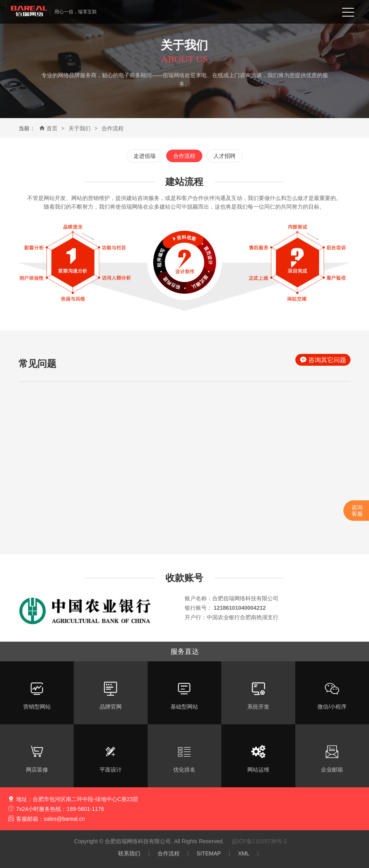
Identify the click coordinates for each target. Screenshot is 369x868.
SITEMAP (209, 853)
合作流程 (113, 128)
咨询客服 (357, 511)
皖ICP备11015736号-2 (260, 841)
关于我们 (80, 128)
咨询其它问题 (323, 360)
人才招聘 (224, 156)
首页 (48, 128)
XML (244, 853)
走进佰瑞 (145, 156)
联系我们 (129, 853)
